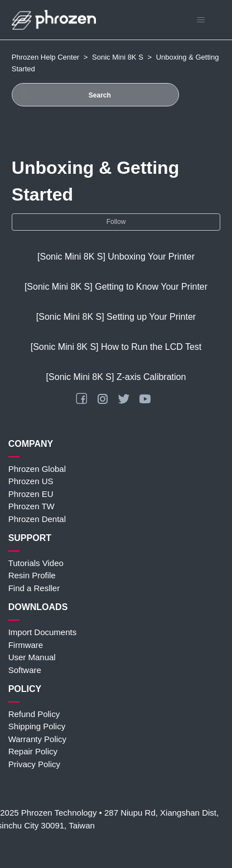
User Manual (32, 657)
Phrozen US (31, 481)
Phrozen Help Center (45, 57)
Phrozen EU (31, 494)
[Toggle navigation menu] (200, 20)
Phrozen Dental (37, 519)
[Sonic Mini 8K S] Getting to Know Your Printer (116, 287)
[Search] (95, 95)
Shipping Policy (37, 726)
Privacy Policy (34, 764)
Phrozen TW (32, 506)
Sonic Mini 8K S (118, 57)
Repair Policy (33, 751)
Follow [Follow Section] (116, 222)
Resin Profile (32, 575)
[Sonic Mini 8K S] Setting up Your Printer (116, 317)
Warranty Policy (37, 739)
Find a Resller (34, 588)
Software (25, 670)
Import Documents (43, 632)
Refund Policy (34, 714)
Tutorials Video (36, 563)
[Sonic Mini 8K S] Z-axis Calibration (116, 377)
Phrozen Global (37, 469)
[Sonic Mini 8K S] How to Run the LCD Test (116, 347)
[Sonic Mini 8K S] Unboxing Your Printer (116, 257)
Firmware (26, 645)
